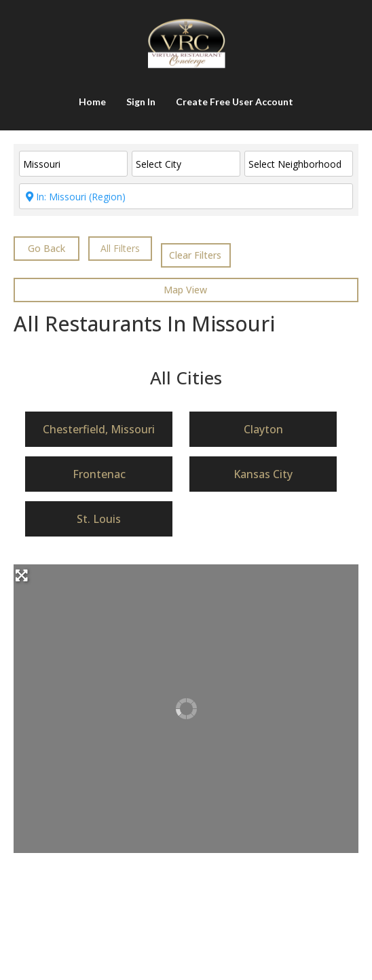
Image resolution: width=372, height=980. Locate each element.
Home (92, 102)
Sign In (141, 102)
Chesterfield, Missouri (99, 429)
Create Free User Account (235, 102)
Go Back (46, 248)
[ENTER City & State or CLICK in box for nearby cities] (186, 196)
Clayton (263, 429)
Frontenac (99, 474)
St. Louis (99, 519)
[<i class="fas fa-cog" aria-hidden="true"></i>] (120, 249)
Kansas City (263, 474)
